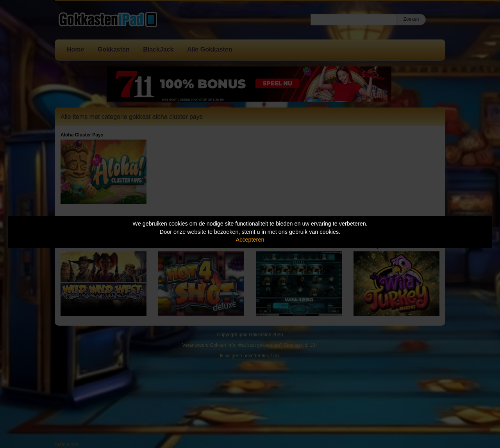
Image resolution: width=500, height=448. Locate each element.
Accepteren (250, 240)
